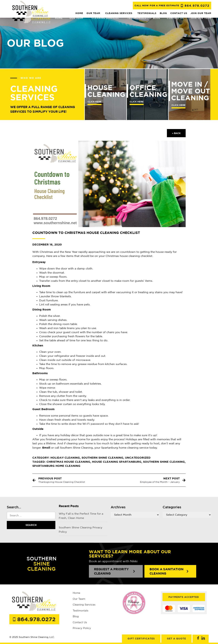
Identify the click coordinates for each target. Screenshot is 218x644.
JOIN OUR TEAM (201, 18)
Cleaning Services (106, 18)
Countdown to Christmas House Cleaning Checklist (86, 233)
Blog (157, 18)
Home (59, 18)
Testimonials (137, 18)
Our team (77, 18)
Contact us (175, 18)
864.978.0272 (197, 6)
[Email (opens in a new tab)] (46, 448)
